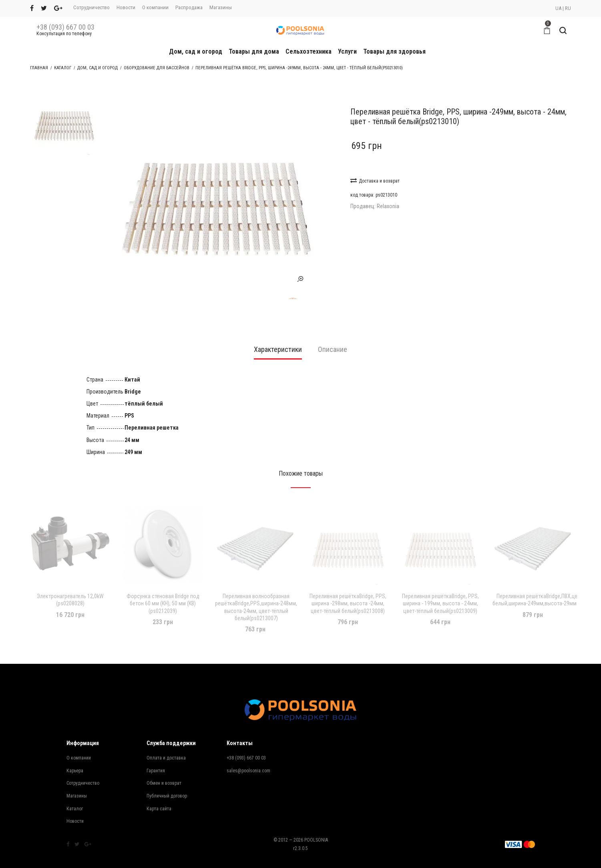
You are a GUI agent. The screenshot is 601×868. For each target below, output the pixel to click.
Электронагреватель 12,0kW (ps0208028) (70, 584)
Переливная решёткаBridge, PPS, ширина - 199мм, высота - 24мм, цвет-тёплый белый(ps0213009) (440, 587)
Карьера (75, 755)
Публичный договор (167, 780)
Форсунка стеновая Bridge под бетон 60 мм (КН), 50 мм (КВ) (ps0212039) (163, 587)
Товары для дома (254, 51)
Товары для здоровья (394, 51)
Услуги (347, 51)
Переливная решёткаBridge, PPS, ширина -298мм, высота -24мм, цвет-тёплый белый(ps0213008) (348, 587)
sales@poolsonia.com (248, 755)
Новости (126, 7)
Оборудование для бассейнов (157, 68)
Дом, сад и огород (196, 51)
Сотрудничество (91, 7)
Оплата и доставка (166, 742)
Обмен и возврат (164, 767)
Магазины (221, 7)
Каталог (63, 68)
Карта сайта (159, 792)
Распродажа (189, 7)
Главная (39, 68)
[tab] (278, 336)
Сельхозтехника (309, 51)
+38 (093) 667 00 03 (65, 27)
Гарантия (156, 755)
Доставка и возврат (375, 180)
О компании (155, 7)
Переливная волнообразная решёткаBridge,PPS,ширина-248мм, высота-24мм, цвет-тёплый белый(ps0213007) (256, 591)
